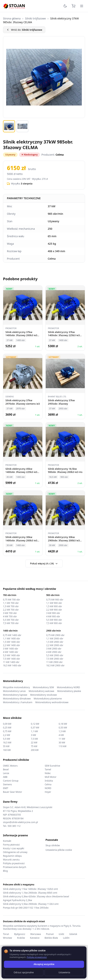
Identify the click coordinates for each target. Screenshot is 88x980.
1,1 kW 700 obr (11, 603)
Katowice (35, 938)
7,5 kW (34, 739)
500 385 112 (14, 826)
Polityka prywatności (14, 863)
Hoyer (48, 792)
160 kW (7, 750)
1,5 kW (62, 731)
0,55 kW (63, 728)
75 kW (34, 746)
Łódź (62, 934)
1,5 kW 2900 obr (55, 642)
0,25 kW (7, 728)
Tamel (48, 769)
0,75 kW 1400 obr (12, 635)
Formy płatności (11, 845)
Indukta (49, 781)
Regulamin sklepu (12, 856)
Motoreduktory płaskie (69, 691)
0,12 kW (35, 724)
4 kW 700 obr (10, 617)
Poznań (50, 934)
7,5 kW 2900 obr (55, 659)
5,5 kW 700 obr (11, 620)
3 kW (34, 735)
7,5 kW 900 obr (54, 623)
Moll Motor (51, 777)
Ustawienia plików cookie (59, 850)
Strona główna (12, 18)
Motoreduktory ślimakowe (17, 699)
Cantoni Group (11, 781)
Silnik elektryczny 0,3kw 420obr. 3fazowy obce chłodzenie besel (36, 897)
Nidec (48, 773)
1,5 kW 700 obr (11, 606)
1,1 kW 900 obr (54, 603)
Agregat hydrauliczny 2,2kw (18, 900)
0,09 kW (7, 724)
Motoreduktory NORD (68, 687)
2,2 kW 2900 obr (55, 645)
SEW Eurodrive (52, 766)
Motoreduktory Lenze (14, 691)
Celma (48, 784)
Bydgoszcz (20, 934)
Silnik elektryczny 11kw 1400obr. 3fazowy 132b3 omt (30, 889)
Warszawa (36, 934)
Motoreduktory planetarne (48, 699)
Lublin (66, 938)
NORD (48, 788)
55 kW (6, 746)
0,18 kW (63, 724)
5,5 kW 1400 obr (12, 655)
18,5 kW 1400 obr (12, 666)
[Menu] (82, 6)
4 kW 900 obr (53, 617)
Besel (6, 769)
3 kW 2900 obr (54, 649)
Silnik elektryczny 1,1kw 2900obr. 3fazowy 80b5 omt (30, 893)
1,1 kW (34, 731)
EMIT (6, 788)
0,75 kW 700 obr (12, 600)
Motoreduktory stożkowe (43, 695)
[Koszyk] (73, 6)
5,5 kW (7, 739)
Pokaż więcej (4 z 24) (44, 563)
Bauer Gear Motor (13, 792)
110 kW (62, 746)
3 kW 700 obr (10, 613)
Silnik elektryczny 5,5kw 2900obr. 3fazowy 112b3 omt (31, 904)
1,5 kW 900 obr (54, 606)
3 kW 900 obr (53, 613)
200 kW (35, 750)
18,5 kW (7, 743)
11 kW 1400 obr (11, 662)
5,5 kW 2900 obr (55, 655)
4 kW (61, 735)
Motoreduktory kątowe (15, 695)
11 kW (62, 739)
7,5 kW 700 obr (11, 623)
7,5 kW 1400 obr (12, 659)
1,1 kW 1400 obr (12, 639)
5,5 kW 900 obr (54, 620)
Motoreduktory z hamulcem (18, 702)
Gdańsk (73, 934)
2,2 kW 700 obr (11, 610)
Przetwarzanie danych (15, 867)
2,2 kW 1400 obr (12, 645)
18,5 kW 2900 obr (55, 666)
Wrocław (7, 938)
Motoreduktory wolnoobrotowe (52, 702)
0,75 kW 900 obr (55, 600)
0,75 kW (7, 731)
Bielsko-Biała (51, 938)
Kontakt (7, 841)
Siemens (7, 784)
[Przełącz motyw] (65, 6)
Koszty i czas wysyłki (14, 848)
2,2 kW (7, 735)
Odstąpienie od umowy (15, 852)
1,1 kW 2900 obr (55, 639)
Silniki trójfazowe (35, 18)
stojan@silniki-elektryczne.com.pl (20, 822)
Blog (5, 871)
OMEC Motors (10, 766)
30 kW (62, 743)
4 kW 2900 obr (54, 652)
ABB (5, 777)
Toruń (6, 934)
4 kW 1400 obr (11, 652)
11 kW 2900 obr (54, 662)
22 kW (34, 743)
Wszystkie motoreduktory (16, 687)
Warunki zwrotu (11, 860)
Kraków (21, 938)
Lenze (6, 773)
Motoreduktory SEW (43, 687)
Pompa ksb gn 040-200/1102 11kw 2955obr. (26, 908)
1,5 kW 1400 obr (12, 642)
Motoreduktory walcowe (41, 691)
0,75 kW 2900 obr (55, 635)
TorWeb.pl (69, 972)
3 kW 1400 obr (11, 649)
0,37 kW (35, 728)
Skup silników (53, 846)
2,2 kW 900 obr (54, 610)
